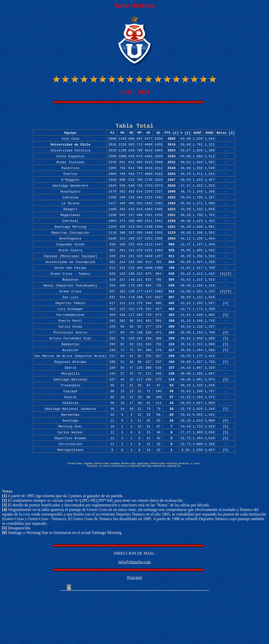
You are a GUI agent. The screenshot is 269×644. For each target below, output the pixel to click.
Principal (134, 627)
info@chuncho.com (134, 611)
